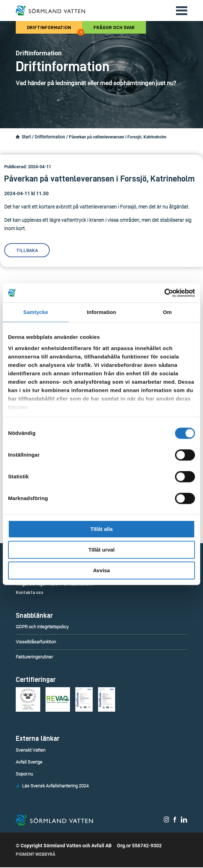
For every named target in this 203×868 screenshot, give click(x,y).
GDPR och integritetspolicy (42, 627)
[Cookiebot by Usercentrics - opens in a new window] (164, 293)
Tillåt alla (101, 529)
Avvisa (101, 570)
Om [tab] (167, 312)
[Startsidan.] (18, 137)
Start (26, 137)
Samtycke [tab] (36, 312)
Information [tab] (101, 312)
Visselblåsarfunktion (36, 642)
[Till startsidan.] (50, 11)
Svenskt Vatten (31, 750)
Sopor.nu (24, 774)
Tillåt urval (102, 550)
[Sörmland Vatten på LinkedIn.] (184, 821)
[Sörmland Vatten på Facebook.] (175, 821)
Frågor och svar (114, 27)
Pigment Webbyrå (36, 855)
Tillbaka (27, 250)
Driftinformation (55, 29)
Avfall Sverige (29, 762)
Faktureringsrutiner (34, 657)
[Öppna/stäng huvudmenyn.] (179, 11)
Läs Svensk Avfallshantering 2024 (55, 786)
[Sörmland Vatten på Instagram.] (167, 821)
